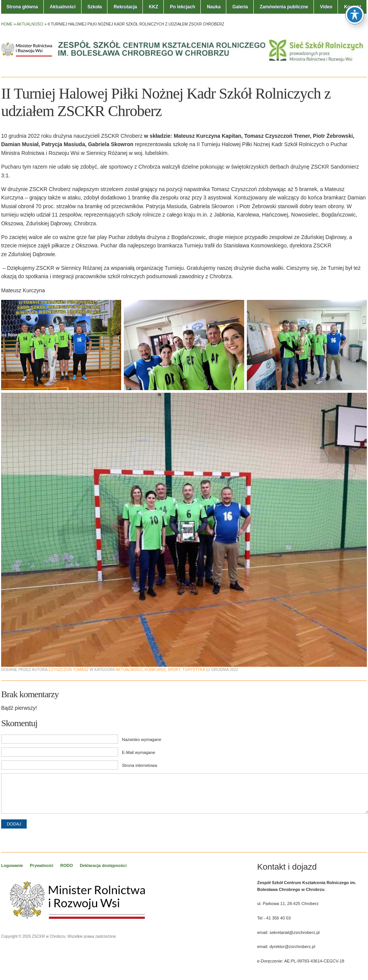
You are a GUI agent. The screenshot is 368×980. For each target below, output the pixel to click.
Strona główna (22, 7)
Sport (174, 670)
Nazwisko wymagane (142, 739)
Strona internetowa (139, 765)
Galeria (240, 7)
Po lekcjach (182, 7)
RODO (66, 865)
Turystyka (194, 670)
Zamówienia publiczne (284, 7)
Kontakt (353, 7)
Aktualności (63, 7)
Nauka (214, 7)
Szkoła (94, 7)
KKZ (154, 7)
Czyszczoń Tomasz (68, 670)
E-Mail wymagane (138, 752)
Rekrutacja (125, 7)
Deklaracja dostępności (103, 865)
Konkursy (155, 670)
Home (7, 24)
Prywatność (42, 865)
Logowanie (12, 865)
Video (326, 7)
